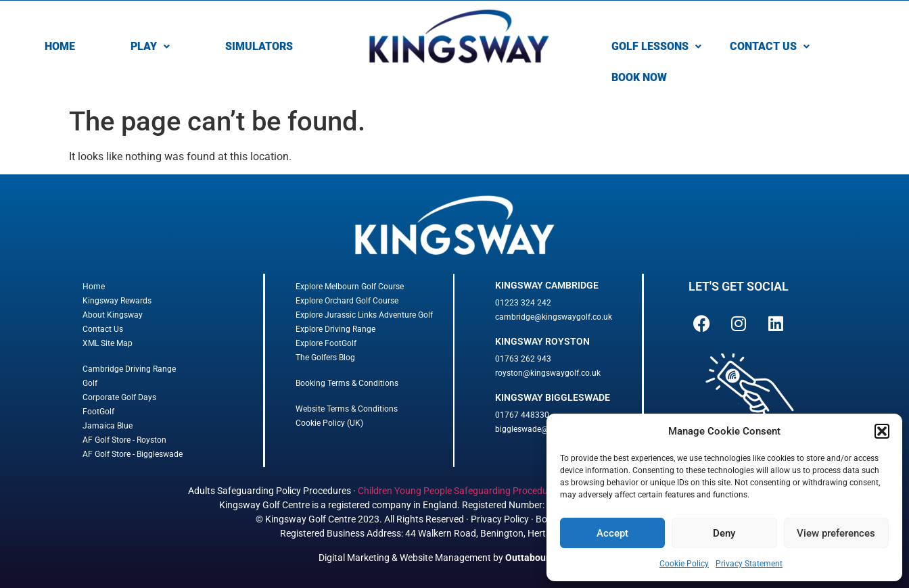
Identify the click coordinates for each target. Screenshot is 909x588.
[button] (882, 431)
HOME (60, 46)
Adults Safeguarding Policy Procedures (270, 491)
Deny (724, 533)
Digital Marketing (354, 558)
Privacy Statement (749, 564)
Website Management (445, 558)
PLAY (150, 46)
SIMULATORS (259, 46)
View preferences (836, 533)
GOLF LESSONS (656, 46)
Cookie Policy (684, 564)
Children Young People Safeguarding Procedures (459, 491)
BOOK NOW (639, 77)
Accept (612, 533)
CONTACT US (770, 46)
